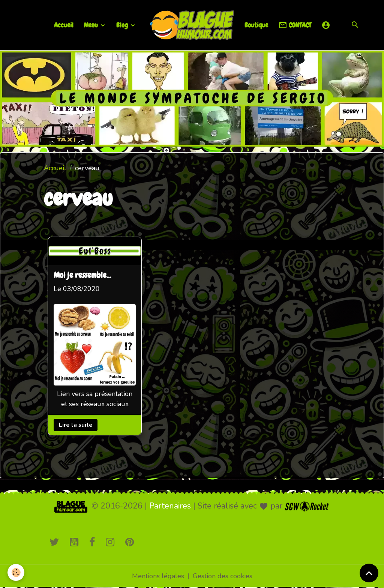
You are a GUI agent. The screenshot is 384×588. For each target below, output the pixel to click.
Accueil (64, 25)
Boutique (256, 25)
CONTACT (295, 25)
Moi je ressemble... (82, 276)
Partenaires (170, 506)
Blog (123, 25)
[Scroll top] (369, 573)
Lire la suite (76, 425)
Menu (91, 25)
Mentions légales (158, 576)
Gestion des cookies (223, 576)
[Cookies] (16, 572)
